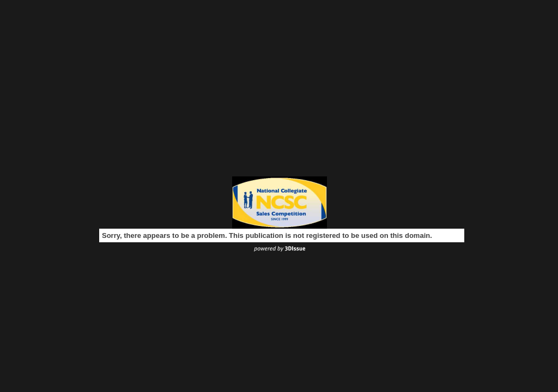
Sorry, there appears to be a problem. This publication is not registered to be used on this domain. (267, 235)
